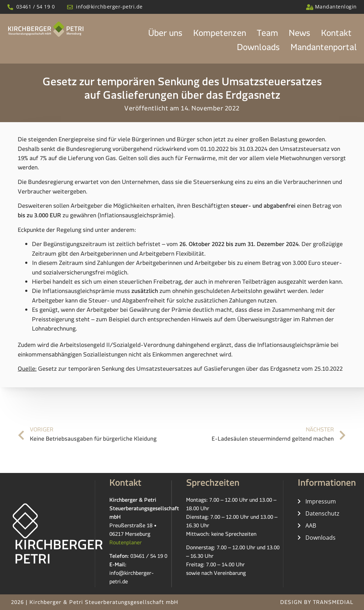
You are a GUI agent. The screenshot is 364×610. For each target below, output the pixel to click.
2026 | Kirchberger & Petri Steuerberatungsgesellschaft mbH (95, 603)
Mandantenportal (324, 49)
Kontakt (336, 35)
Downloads (258, 49)
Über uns (165, 35)
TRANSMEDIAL (333, 603)
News (300, 35)
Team (267, 35)
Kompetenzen (220, 35)
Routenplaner (126, 544)
